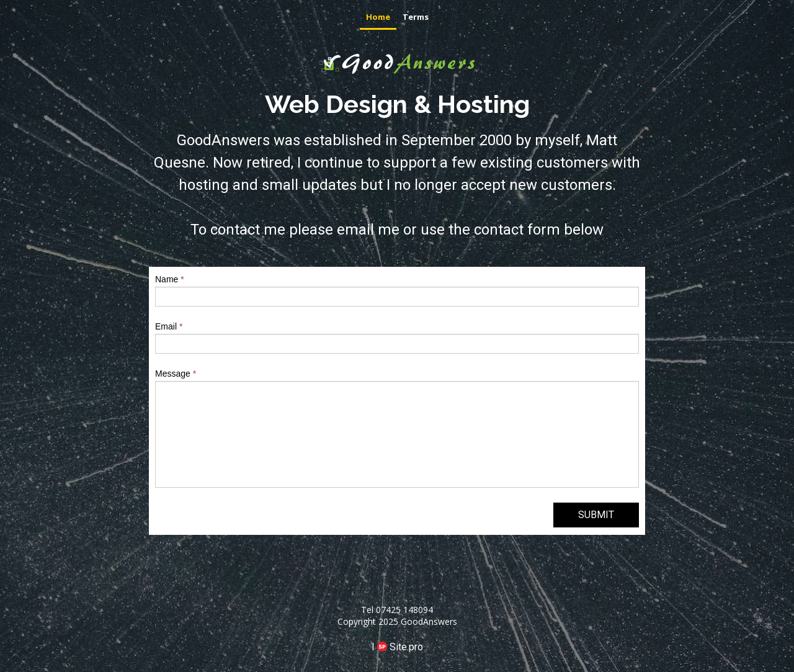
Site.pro (406, 647)
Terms (416, 17)
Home (378, 17)
